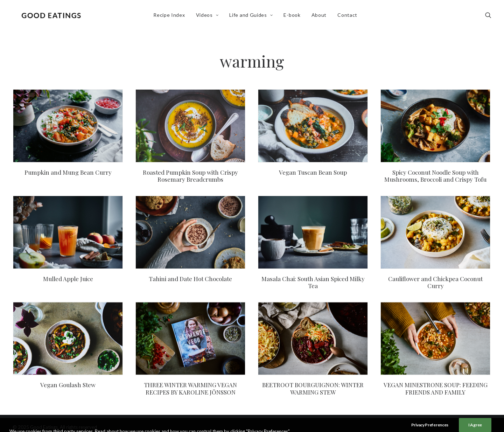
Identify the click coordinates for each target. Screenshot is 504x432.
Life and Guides (252, 16)
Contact (348, 16)
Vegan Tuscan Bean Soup (313, 172)
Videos (208, 16)
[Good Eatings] (52, 16)
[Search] (488, 16)
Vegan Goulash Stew (68, 384)
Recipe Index (170, 16)
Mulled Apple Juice (68, 279)
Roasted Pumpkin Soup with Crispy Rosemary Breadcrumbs (190, 176)
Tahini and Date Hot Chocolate (190, 279)
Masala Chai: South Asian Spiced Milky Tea (313, 282)
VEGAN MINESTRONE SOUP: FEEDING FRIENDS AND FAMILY (436, 388)
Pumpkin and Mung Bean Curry (68, 172)
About (320, 16)
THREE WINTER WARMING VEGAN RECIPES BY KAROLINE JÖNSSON (190, 388)
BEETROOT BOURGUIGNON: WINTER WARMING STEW (313, 388)
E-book (293, 16)
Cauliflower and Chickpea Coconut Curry (435, 282)
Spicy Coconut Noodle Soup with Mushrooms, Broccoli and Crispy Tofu (435, 176)
